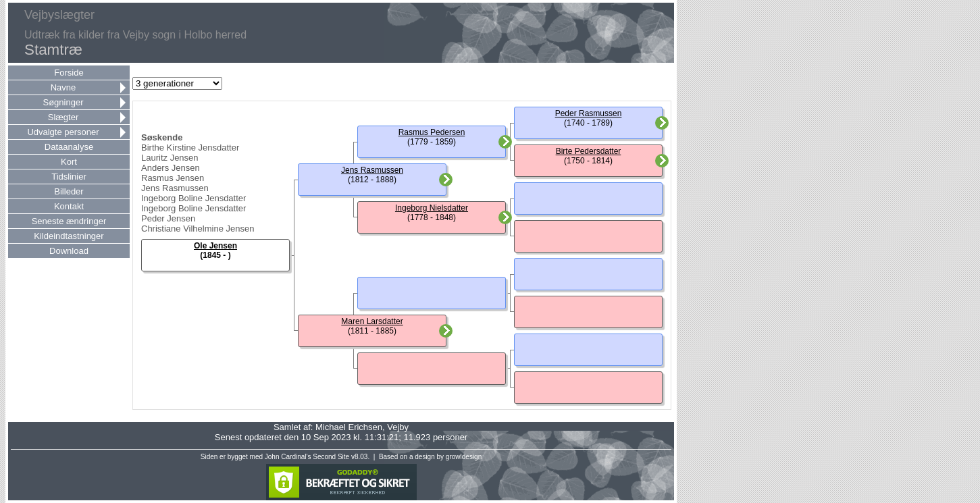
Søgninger (63, 102)
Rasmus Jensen (173, 178)
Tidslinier (69, 177)
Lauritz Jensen (170, 158)
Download (69, 251)
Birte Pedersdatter (589, 151)
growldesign (464, 457)
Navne (63, 87)
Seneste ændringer (69, 221)
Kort (69, 162)
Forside (69, 73)
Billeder (69, 191)
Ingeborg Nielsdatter (432, 208)
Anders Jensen (171, 168)
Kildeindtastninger (69, 236)
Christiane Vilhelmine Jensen (198, 229)
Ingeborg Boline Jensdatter (194, 198)
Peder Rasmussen (589, 113)
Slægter (63, 117)
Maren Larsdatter (372, 321)
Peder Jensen (168, 218)
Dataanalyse (69, 147)
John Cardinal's (288, 457)
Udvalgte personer (63, 132)
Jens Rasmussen (175, 188)
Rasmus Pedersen (432, 132)
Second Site (331, 457)
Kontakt (69, 206)
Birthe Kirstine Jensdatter (190, 148)
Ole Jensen (215, 246)
